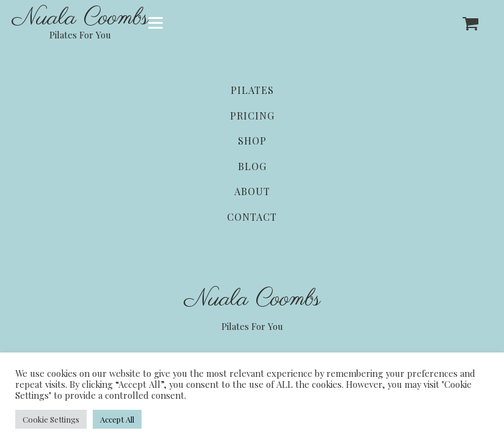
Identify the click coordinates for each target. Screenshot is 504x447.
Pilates (252, 90)
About (252, 191)
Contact (252, 217)
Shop (252, 141)
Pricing (252, 116)
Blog (252, 166)
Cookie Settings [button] (51, 419)
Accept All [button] (117, 419)
